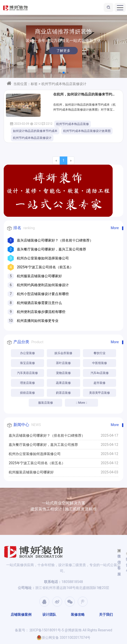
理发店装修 (27, 383)
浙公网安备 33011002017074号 (64, 638)
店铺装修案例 (21, 614)
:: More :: (82, 403)
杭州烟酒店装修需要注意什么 (39, 303)
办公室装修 (27, 353)
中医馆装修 (100, 363)
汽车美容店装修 (27, 373)
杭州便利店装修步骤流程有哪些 (41, 312)
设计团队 (49, 614)
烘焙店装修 (27, 393)
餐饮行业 (100, 353)
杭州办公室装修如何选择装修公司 (43, 258)
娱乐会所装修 (63, 353)
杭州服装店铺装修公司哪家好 (39, 276)
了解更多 (63, 51)
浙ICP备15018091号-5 (46, 630)
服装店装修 (46, 403)
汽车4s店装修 (100, 373)
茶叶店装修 (63, 363)
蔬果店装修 (63, 383)
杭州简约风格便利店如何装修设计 (43, 285)
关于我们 (106, 614)
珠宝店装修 (27, 363)
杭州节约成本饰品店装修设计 (32, 138)
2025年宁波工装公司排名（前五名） (45, 267)
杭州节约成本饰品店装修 (73, 124)
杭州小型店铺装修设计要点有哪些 (43, 294)
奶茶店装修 (63, 393)
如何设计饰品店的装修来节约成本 (35, 131)
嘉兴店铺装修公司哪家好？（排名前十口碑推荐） (55, 240)
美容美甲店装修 (100, 393)
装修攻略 (78, 614)
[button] (60, 73)
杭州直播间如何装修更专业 (38, 321)
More (115, 228)
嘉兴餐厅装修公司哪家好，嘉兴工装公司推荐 (51, 249)
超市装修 (100, 383)
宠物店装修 (63, 373)
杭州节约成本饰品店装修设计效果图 (87, 131)
